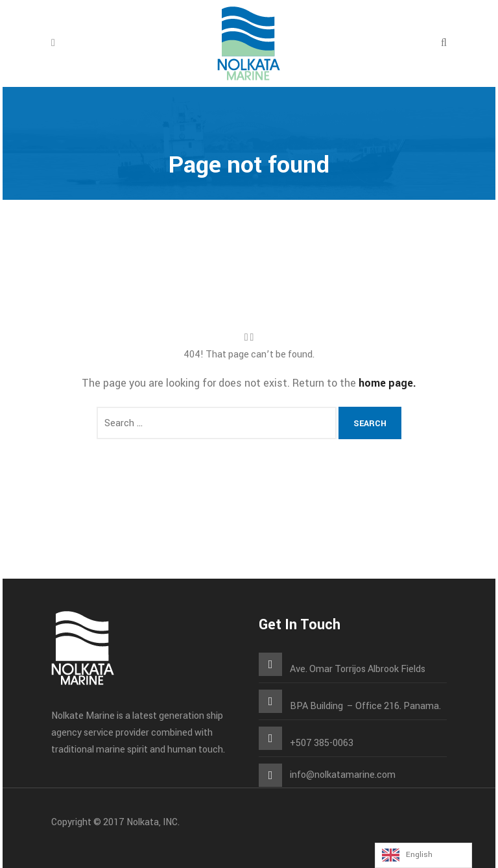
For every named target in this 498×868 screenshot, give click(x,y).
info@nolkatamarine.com (343, 775)
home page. (387, 383)
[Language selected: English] (423, 855)
